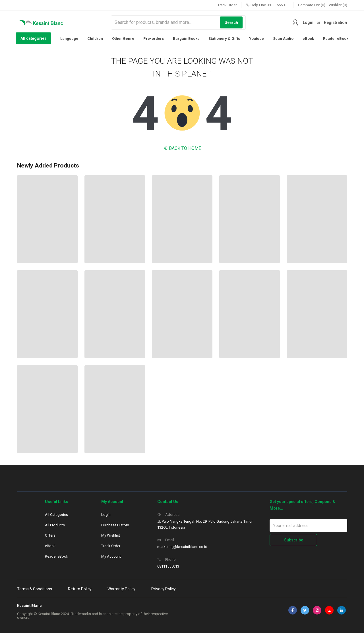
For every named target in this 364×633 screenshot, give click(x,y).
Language (69, 39)
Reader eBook (336, 39)
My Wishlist (111, 535)
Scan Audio (283, 39)
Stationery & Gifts (224, 39)
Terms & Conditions (35, 589)
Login (308, 22)
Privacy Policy (164, 589)
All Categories (56, 515)
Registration (335, 22)
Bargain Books (186, 39)
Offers (50, 535)
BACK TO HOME (182, 148)
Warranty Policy (121, 589)
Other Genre (123, 39)
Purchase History (115, 525)
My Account (111, 556)
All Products (55, 525)
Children (95, 39)
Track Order (227, 5)
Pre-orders (154, 39)
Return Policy (80, 589)
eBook (308, 39)
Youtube (257, 39)
